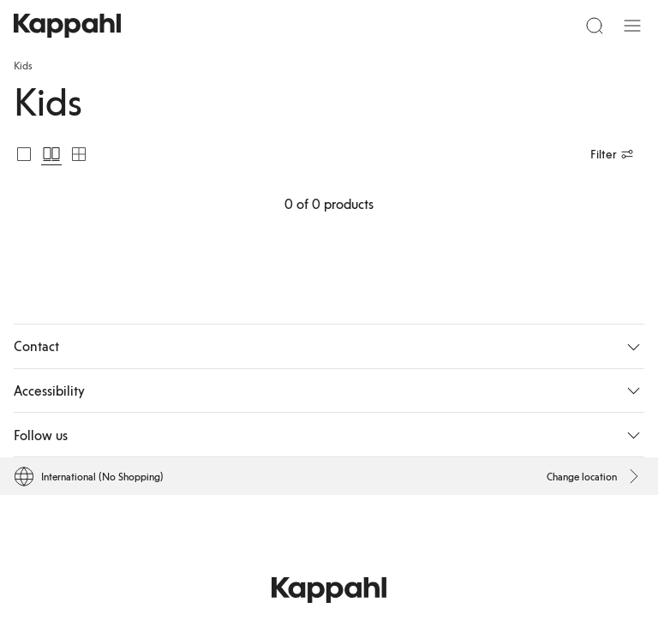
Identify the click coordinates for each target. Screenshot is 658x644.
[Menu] (632, 26)
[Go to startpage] (67, 26)
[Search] (595, 26)
